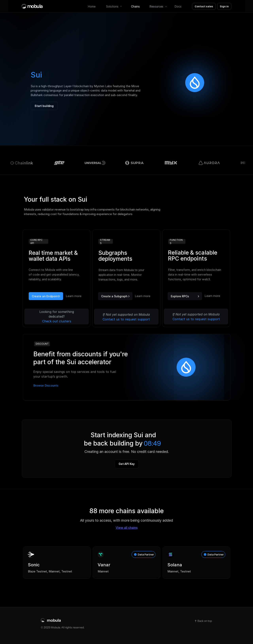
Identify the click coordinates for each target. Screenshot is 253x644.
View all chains (127, 528)
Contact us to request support (196, 319)
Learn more (212, 296)
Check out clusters (57, 321)
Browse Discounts (46, 385)
